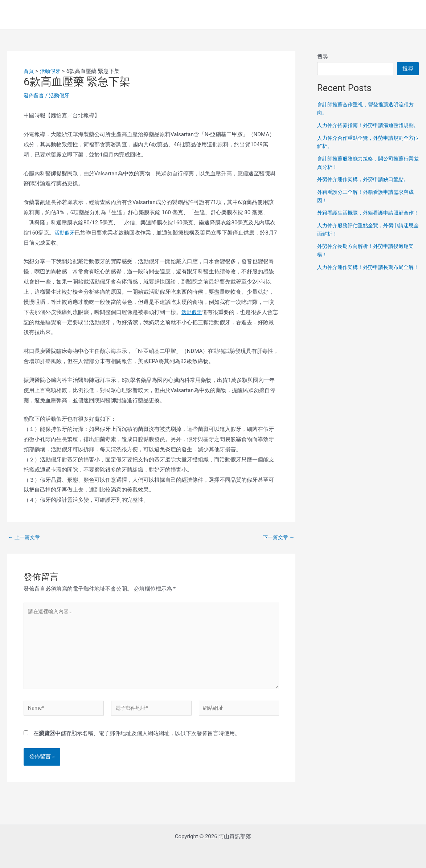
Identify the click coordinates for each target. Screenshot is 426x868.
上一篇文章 (25, 537)
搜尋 (323, 57)
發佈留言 (34, 95)
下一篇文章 (278, 537)
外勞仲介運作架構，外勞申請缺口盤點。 (366, 193)
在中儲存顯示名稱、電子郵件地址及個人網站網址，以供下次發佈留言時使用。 (137, 737)
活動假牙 (61, 95)
